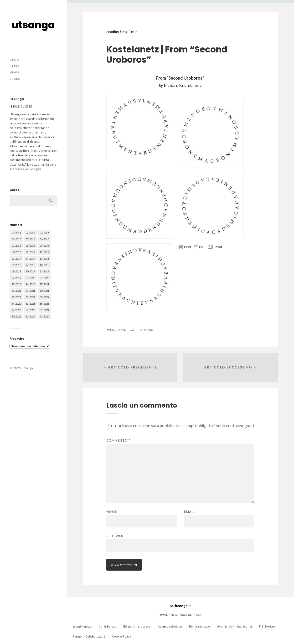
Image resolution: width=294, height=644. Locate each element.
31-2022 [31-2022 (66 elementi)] (16, 297)
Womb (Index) (82, 627)
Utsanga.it (181, 606)
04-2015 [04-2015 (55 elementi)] (16, 239)
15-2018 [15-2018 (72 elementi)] (44, 258)
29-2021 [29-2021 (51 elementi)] (30, 291)
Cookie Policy (121, 637)
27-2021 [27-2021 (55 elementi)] (44, 284)
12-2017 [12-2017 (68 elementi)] (44, 252)
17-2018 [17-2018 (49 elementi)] (30, 265)
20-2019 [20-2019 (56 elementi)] (30, 271)
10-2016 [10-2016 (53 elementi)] (16, 252)
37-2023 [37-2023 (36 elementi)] (16, 310)
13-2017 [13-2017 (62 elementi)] (16, 258)
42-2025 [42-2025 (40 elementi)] (44, 316)
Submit (16, 79)
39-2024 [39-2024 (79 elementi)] (44, 310)
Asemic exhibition (170, 627)
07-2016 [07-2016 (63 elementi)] (16, 246)
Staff (15, 66)
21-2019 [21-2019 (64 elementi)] (44, 271)
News (14, 72)
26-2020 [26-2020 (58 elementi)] (30, 284)
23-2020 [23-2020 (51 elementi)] (30, 278)
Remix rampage (199, 627)
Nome (113, 512)
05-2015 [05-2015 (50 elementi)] (30, 239)
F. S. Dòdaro (267, 627)
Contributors (107, 627)
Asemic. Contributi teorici (234, 627)
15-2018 (147, 330)
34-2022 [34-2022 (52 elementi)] (16, 304)
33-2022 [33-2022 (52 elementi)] (44, 297)
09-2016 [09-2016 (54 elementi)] (44, 246)
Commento (118, 441)
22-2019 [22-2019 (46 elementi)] (16, 278)
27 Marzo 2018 (116, 330)
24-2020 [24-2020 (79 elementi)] (44, 278)
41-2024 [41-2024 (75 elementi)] (30, 316)
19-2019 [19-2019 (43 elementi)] (16, 271)
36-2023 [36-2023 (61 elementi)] (44, 304)
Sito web (115, 536)
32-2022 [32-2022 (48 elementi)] (30, 297)
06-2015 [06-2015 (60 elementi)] (44, 239)
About (15, 59)
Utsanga (27, 368)
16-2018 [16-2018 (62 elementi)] (16, 265)
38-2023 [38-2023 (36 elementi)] (30, 310)
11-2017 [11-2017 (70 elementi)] (30, 252)
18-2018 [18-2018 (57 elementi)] (44, 265)
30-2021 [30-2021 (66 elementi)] (44, 291)
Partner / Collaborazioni (89, 637)
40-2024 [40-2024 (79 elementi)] (16, 316)
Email (191, 512)
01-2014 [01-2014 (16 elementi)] (16, 233)
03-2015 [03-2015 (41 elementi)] (44, 233)
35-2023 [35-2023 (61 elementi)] (30, 304)
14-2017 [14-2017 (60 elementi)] (30, 258)
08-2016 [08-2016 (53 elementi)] (30, 246)
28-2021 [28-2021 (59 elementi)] (16, 291)
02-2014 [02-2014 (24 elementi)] (30, 233)
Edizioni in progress (137, 627)
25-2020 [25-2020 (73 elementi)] (16, 284)
